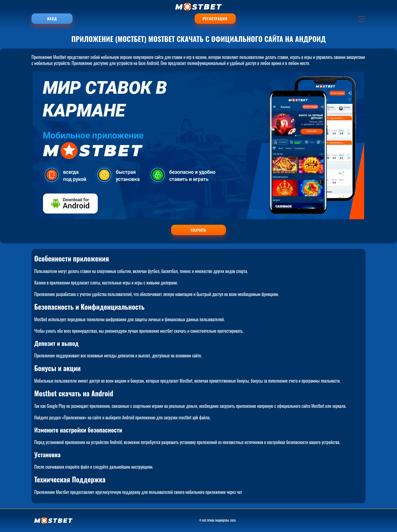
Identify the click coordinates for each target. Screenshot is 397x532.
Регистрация (215, 19)
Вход (52, 19)
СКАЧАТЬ (199, 230)
